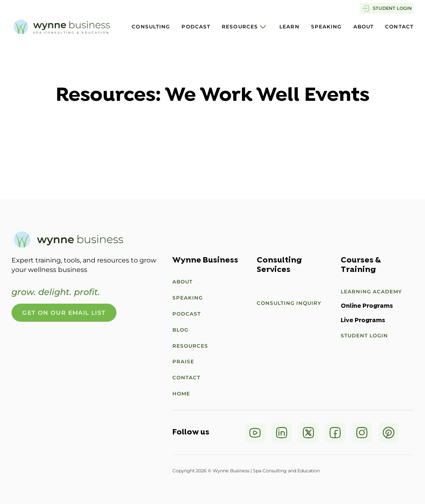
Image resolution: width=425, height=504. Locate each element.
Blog (180, 330)
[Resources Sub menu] (263, 27)
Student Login (364, 336)
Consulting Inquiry (289, 303)
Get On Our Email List (64, 313)
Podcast (196, 27)
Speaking (326, 27)
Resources (240, 27)
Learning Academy (371, 291)
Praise (183, 361)
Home (181, 394)
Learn (289, 27)
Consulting (151, 27)
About (364, 27)
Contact (399, 27)
